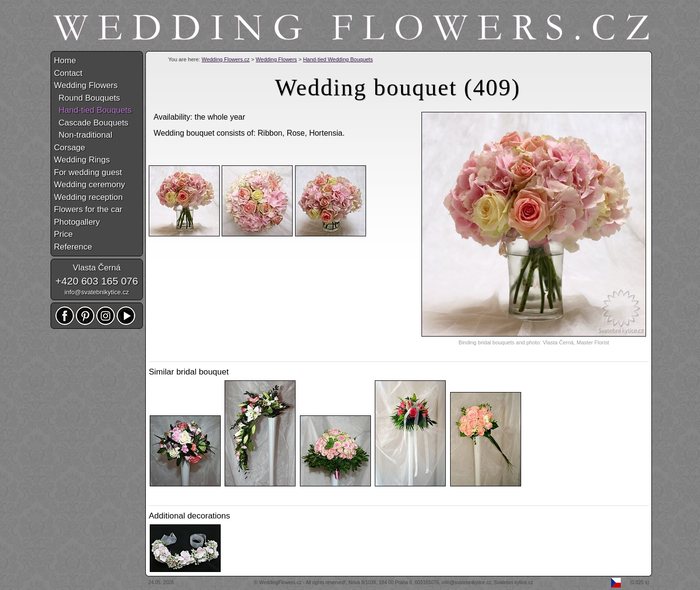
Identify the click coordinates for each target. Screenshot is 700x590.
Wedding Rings (82, 160)
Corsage (70, 148)
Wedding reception (88, 197)
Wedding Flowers (276, 59)
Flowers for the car (88, 209)
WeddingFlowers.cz (280, 582)
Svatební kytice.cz (514, 582)
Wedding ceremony (89, 185)
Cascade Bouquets (91, 123)
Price (63, 234)
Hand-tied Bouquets (93, 110)
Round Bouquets (87, 98)
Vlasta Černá (97, 268)
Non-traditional (83, 135)
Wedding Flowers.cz (226, 59)
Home (65, 61)
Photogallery (77, 222)
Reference (73, 247)
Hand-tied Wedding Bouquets (338, 59)
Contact (68, 73)
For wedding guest (88, 172)
